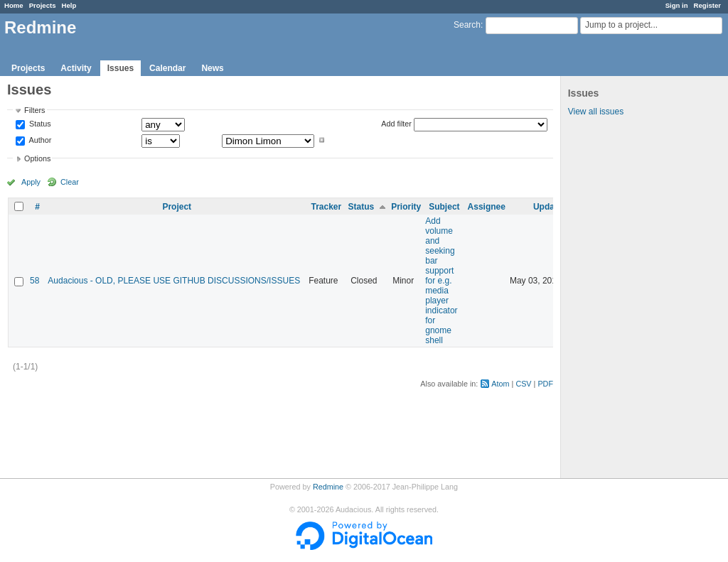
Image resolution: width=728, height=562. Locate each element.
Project (177, 207)
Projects (43, 5)
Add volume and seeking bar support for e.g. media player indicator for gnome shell (441, 281)
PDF (545, 384)
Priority (406, 207)
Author (39, 140)
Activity (76, 68)
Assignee (487, 207)
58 (34, 281)
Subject (444, 207)
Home (14, 5)
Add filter (396, 124)
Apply (31, 182)
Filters (34, 110)
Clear (70, 182)
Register (707, 5)
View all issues (596, 112)
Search (467, 25)
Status (39, 124)
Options (37, 158)
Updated (550, 207)
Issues (121, 68)
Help (69, 5)
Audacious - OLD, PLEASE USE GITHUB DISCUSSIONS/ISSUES (174, 281)
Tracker (326, 207)
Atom (500, 384)
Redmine (328, 487)
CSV (523, 384)
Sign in (677, 5)
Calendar (167, 68)
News (212, 68)
